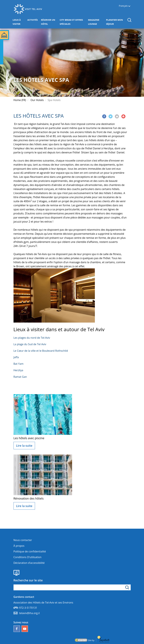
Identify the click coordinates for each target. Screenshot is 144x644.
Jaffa (16, 357)
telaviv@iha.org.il (29, 613)
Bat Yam (19, 364)
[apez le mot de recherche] (72, 587)
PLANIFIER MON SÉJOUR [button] (116, 22)
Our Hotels (37, 100)
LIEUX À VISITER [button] (19, 22)
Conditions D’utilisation (27, 557)
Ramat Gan (20, 377)
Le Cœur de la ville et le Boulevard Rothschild (41, 351)
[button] (129, 20)
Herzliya (18, 370)
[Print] (123, 116)
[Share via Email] (117, 116)
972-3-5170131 (28, 608)
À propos (19, 546)
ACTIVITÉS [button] (33, 20)
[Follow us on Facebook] (17, 629)
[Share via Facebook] (104, 116)
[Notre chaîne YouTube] (25, 629)
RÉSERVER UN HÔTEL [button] (50, 22)
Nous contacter (23, 540)
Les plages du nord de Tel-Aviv (32, 338)
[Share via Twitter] (111, 116)
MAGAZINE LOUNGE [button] (96, 22)
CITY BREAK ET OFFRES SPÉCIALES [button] (71, 22)
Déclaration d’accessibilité (29, 563)
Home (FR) (20, 100)
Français (123, 6)
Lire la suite (24, 446)
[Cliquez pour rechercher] (128, 587)
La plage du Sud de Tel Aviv (30, 344)
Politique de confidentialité (30, 551)
